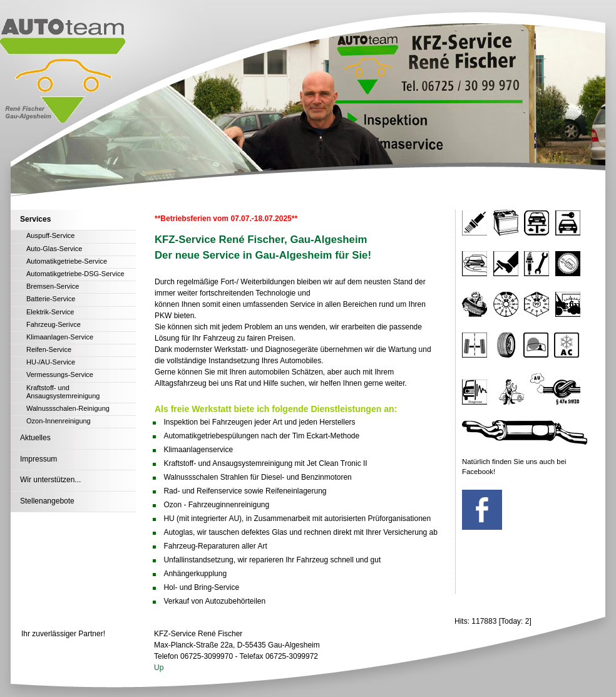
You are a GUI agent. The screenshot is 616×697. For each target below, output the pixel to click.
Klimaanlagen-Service (60, 337)
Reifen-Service (49, 349)
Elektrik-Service (50, 312)
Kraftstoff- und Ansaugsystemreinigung (63, 392)
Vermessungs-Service (60, 374)
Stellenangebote (47, 501)
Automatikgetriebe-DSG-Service (75, 274)
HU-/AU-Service (51, 362)
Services (35, 219)
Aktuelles (35, 438)
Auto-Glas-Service (54, 249)
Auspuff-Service (50, 235)
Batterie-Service (51, 299)
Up (159, 668)
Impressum (38, 459)
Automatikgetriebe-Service (67, 261)
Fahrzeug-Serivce (54, 324)
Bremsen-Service (53, 286)
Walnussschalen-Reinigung (68, 408)
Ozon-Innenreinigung (59, 421)
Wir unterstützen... (50, 480)
